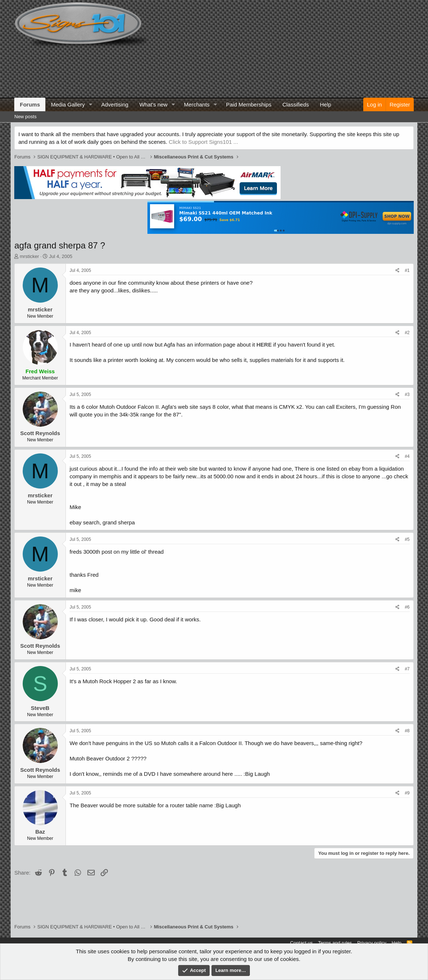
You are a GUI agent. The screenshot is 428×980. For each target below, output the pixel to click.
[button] (91, 104)
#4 (407, 456)
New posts (25, 117)
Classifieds (296, 104)
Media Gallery (68, 104)
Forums (30, 104)
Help (325, 104)
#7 (407, 669)
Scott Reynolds (40, 433)
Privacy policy (372, 943)
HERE (264, 345)
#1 (407, 270)
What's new (153, 104)
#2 (407, 333)
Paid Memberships (249, 104)
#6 (407, 607)
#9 (407, 793)
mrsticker (29, 256)
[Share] (397, 271)
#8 (407, 731)
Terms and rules (335, 943)
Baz (40, 832)
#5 (407, 539)
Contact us (301, 943)
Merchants (197, 104)
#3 (407, 394)
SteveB (40, 708)
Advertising (115, 104)
